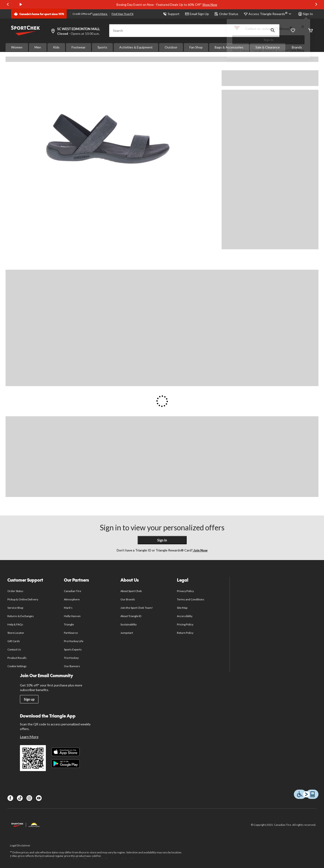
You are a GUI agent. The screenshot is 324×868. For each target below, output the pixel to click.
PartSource (71, 633)
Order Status (226, 14)
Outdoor (171, 47)
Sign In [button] (306, 14)
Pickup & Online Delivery (23, 599)
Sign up (29, 699)
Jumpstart (127, 633)
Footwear (79, 47)
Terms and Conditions (191, 599)
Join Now (297, 50)
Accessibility (185, 616)
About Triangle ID (131, 616)
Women (17, 47)
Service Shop (15, 608)
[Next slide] (316, 5)
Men (38, 47)
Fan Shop (196, 47)
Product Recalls (17, 658)
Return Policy (185, 633)
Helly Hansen (72, 616)
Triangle (69, 624)
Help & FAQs (15, 624)
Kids (56, 47)
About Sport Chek (131, 591)
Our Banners (72, 666)
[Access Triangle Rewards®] (271, 14)
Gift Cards (14, 641)
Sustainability (129, 624)
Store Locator (16, 633)
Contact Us (14, 649)
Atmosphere (72, 599)
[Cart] (311, 31)
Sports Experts (73, 649)
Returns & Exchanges (21, 616)
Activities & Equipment (136, 47)
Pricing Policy (185, 624)
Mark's (68, 608)
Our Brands (128, 599)
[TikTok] (20, 798)
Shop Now (210, 5)
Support (171, 14)
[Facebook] (10, 798)
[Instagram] (29, 798)
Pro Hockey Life (74, 641)
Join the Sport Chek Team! (137, 608)
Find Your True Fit (123, 14)
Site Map (182, 608)
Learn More (100, 14)
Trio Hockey (71, 658)
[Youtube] (39, 798)
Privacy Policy (186, 591)
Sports (102, 47)
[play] (21, 5)
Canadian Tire (73, 591)
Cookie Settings (17, 666)
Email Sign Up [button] (197, 14)
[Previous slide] (8, 5)
